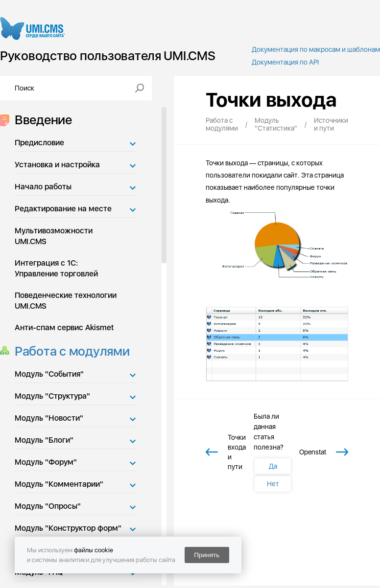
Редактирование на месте (63, 209)
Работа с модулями (69, 351)
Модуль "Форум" (46, 462)
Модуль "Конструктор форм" (68, 528)
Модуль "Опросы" (48, 506)
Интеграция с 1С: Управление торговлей (56, 268)
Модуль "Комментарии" (59, 484)
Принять (207, 555)
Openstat (313, 452)
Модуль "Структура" (52, 396)
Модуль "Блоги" (44, 440)
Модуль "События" (49, 374)
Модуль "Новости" (49, 418)
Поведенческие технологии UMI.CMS (66, 301)
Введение (40, 120)
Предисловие (39, 143)
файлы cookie (94, 550)
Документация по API (285, 62)
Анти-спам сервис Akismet (64, 328)
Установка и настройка (57, 165)
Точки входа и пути (237, 452)
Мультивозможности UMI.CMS (54, 236)
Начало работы (43, 187)
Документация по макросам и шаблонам (316, 49)
